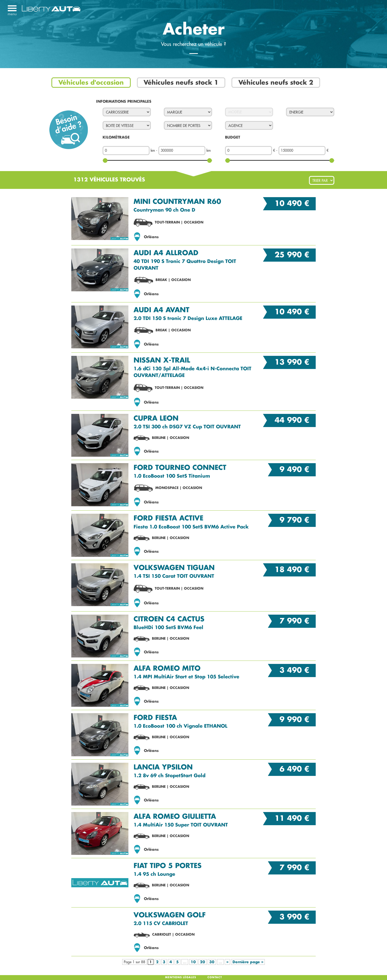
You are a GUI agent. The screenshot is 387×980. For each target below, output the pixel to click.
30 (212, 962)
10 (193, 962)
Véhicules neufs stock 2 (276, 83)
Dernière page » (248, 962)
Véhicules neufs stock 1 (181, 83)
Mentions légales (181, 977)
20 (203, 962)
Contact (215, 977)
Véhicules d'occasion (91, 83)
